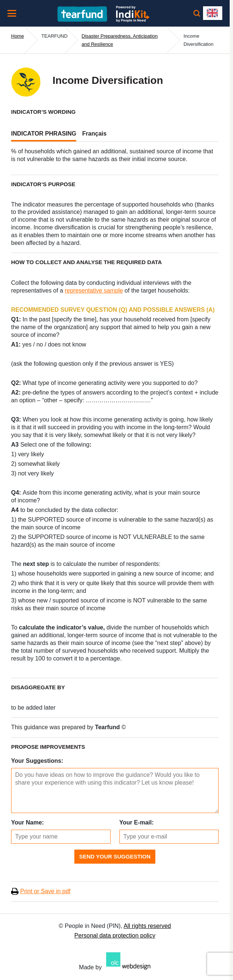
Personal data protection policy (115, 935)
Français (94, 134)
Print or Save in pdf (45, 891)
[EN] (213, 13)
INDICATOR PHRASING (44, 134)
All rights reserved (147, 926)
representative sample (94, 291)
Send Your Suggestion (115, 856)
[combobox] (213, 13)
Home (18, 36)
